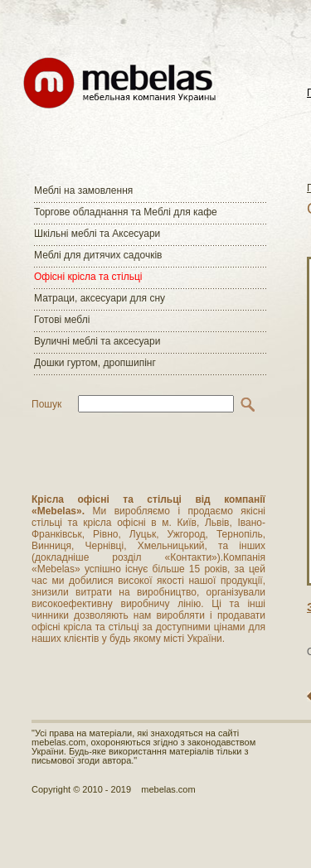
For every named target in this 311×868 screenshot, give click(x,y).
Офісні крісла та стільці (88, 277)
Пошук (46, 404)
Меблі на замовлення (83, 190)
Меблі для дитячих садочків (98, 255)
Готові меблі (62, 320)
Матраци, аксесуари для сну (100, 298)
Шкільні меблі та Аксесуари (97, 234)
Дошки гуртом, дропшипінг (95, 363)
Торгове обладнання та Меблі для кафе (126, 212)
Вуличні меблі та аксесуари (97, 341)
